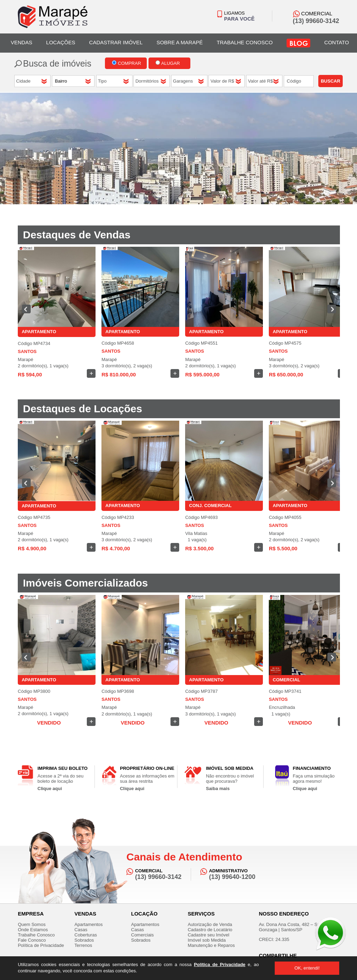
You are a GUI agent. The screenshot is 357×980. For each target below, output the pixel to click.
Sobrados (84, 940)
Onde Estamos (33, 930)
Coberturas (86, 935)
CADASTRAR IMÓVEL (116, 42)
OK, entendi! (307, 968)
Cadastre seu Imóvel (208, 935)
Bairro (62, 81)
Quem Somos (32, 924)
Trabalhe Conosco (36, 935)
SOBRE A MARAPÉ (180, 42)
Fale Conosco (32, 940)
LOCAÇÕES (60, 42)
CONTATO (337, 42)
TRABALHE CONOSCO (245, 42)
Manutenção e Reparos (211, 945)
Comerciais (142, 935)
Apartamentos (89, 924)
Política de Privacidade (220, 964)
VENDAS (22, 42)
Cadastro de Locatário (210, 930)
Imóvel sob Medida (207, 940)
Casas (81, 930)
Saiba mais (218, 788)
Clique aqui (50, 788)
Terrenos (83, 945)
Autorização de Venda (210, 924)
